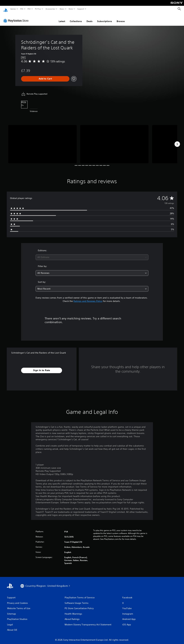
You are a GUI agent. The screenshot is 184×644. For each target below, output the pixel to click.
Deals (90, 18)
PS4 (29, 9)
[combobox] (92, 254)
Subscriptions (105, 18)
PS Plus (38, 9)
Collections (76, 18)
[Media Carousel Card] (42, 141)
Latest (62, 18)
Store (71, 9)
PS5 (22, 9)
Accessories (50, 9)
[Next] (177, 141)
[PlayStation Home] (6, 9)
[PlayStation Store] (17, 18)
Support (80, 9)
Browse (121, 18)
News (62, 9)
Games (13, 9)
